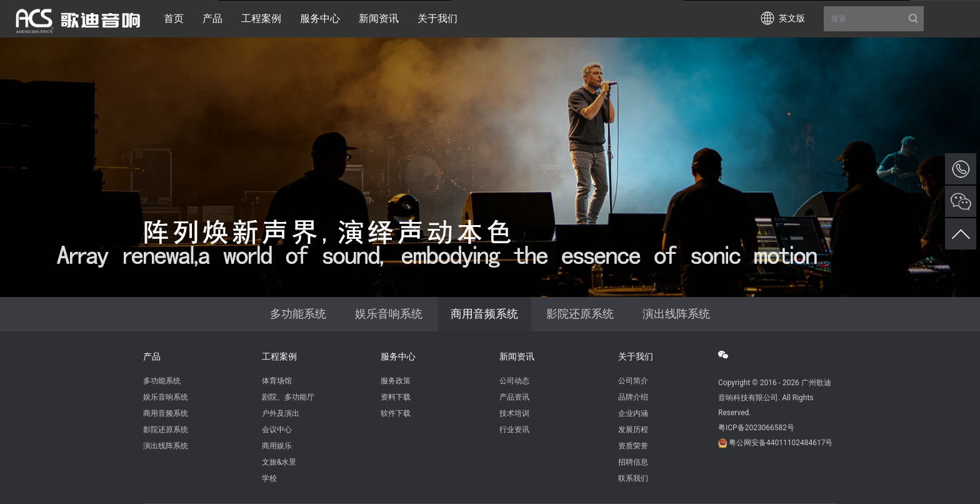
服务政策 (396, 381)
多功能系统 (298, 314)
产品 (152, 356)
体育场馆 (277, 381)
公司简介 (633, 381)
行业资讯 (514, 430)
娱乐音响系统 (389, 314)
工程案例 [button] (261, 18)
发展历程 (633, 430)
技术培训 (514, 413)
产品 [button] (212, 18)
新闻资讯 (517, 356)
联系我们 (633, 478)
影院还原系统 (580, 314)
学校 (269, 478)
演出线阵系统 (676, 314)
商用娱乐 (277, 446)
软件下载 (396, 413)
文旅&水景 (279, 462)
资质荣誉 (633, 446)
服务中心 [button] (320, 18)
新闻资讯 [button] (379, 18)
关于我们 (636, 356)
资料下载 (396, 397)
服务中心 (398, 356)
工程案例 (279, 356)
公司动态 (514, 381)
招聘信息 (633, 462)
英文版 (792, 18)
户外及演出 (281, 413)
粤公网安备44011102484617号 (781, 443)
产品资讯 (514, 397)
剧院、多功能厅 (288, 397)
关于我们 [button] (437, 18)
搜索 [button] (874, 19)
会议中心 (277, 430)
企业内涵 (633, 413)
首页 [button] (174, 18)
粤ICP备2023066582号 (756, 428)
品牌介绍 (633, 397)
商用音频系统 (484, 314)
